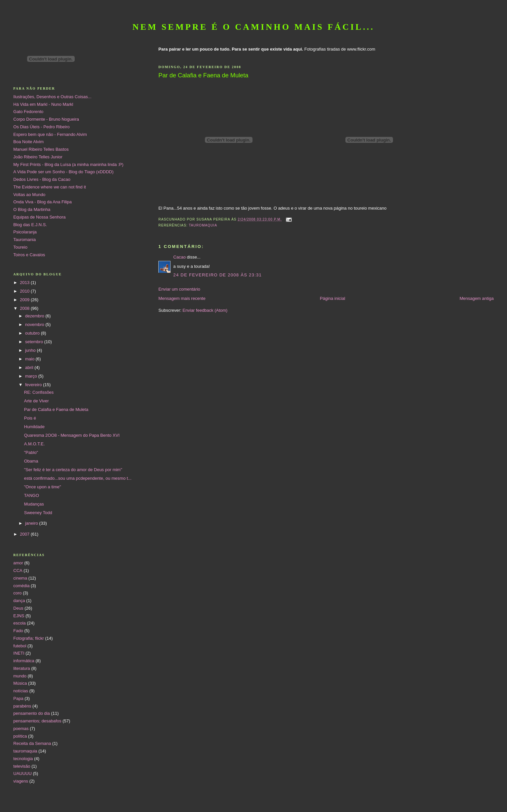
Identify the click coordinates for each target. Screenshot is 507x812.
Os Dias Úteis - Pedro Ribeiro (41, 127)
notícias (21, 691)
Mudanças (34, 504)
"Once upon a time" (43, 487)
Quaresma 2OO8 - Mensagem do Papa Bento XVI (72, 435)
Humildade (34, 427)
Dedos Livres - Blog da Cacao (42, 179)
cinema (20, 578)
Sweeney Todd (38, 513)
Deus (18, 608)
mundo (20, 676)
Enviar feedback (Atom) (205, 310)
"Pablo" (31, 452)
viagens (21, 781)
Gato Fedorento (28, 112)
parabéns (22, 706)
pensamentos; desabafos (37, 721)
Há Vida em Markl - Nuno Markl (43, 104)
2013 (25, 283)
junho (31, 350)
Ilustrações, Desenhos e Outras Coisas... (52, 97)
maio (30, 359)
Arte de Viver (37, 401)
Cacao (179, 257)
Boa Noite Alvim (28, 142)
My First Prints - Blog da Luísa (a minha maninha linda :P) (68, 164)
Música (20, 683)
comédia (21, 586)
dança (19, 601)
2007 (25, 534)
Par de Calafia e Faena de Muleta (56, 409)
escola (19, 623)
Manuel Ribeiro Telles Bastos (41, 149)
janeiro (32, 523)
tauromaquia (203, 225)
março (32, 376)
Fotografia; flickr (28, 638)
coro (17, 593)
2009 (25, 300)
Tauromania (24, 240)
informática (24, 661)
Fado (18, 631)
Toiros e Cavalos (29, 255)
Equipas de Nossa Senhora (39, 217)
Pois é (30, 418)
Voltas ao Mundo (29, 195)
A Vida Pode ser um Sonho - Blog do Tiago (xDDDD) (63, 172)
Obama (31, 461)
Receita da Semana (32, 743)
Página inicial (333, 298)
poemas (21, 729)
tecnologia (23, 759)
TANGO (32, 495)
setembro (35, 342)
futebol (20, 646)
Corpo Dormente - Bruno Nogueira (46, 119)
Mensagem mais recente (182, 298)
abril (30, 367)
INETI (19, 653)
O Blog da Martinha (32, 209)
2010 (25, 291)
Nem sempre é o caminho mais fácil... (254, 27)
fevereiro (34, 385)
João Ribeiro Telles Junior (38, 157)
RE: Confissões (39, 392)
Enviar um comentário (179, 289)
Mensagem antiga (476, 298)
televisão (22, 766)
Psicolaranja (25, 232)
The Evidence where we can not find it (50, 187)
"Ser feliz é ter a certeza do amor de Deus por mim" (73, 470)
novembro (35, 325)
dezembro (35, 316)
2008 (25, 308)
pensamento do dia (32, 713)
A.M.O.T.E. (35, 444)
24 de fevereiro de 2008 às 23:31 (217, 275)
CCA (18, 570)
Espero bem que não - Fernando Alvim (50, 134)
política (20, 736)
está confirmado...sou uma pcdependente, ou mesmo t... (78, 478)
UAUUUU (22, 773)
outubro (33, 333)
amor (18, 563)
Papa (18, 698)
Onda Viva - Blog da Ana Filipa (42, 202)
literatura (22, 668)
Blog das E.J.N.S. (30, 225)
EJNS (19, 616)
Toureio (20, 247)
